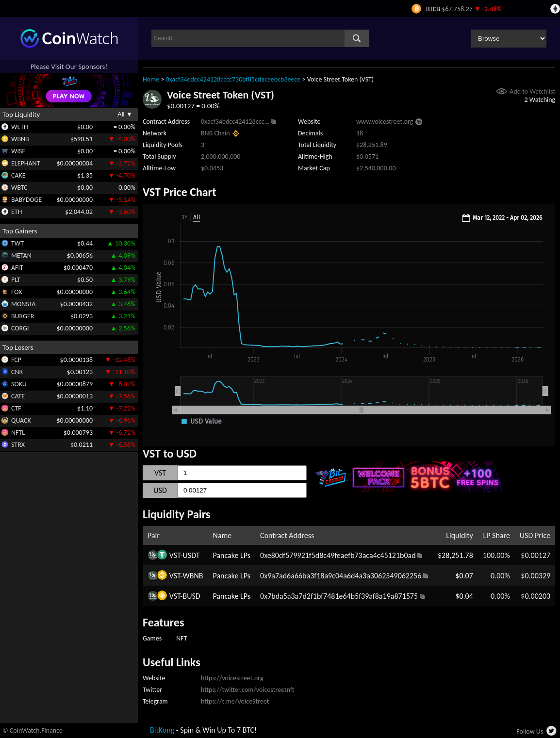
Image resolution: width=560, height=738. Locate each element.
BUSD (192, 596)
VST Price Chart (179, 192)
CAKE (18, 175)
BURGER (23, 316)
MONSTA (23, 304)
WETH (20, 127)
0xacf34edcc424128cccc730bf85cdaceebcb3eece (233, 79)
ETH (16, 212)
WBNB (20, 139)
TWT (17, 243)
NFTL (18, 433)
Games (152, 638)
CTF (16, 408)
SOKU (19, 384)
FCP (16, 360)
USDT (191, 555)
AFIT (17, 268)
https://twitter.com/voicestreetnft (248, 690)
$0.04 (464, 596)
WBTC (19, 188)
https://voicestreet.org (232, 678)
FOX (16, 292)
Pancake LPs (231, 555)
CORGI (20, 328)
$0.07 (464, 576)
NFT (181, 638)
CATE (18, 396)
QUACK (21, 420)
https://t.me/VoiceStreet (235, 701)
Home (151, 79)
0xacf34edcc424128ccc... (235, 122)
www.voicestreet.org (385, 122)
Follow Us (530, 731)
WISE (18, 151)
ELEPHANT (25, 163)
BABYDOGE (26, 200)
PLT (16, 280)
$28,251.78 (455, 555)
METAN (21, 255)
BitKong (162, 730)
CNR (17, 372)
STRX (18, 445)
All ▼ (125, 114)
